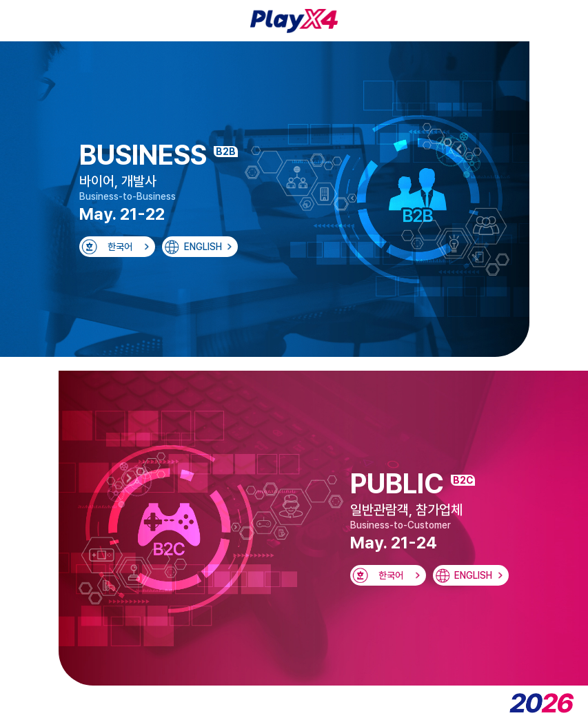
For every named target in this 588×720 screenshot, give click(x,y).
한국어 (120, 247)
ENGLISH (203, 247)
